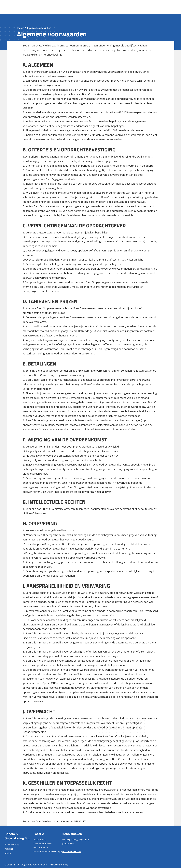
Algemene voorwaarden (34, 865)
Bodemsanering (12, 844)
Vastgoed (9, 849)
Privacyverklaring (59, 865)
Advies (8, 853)
